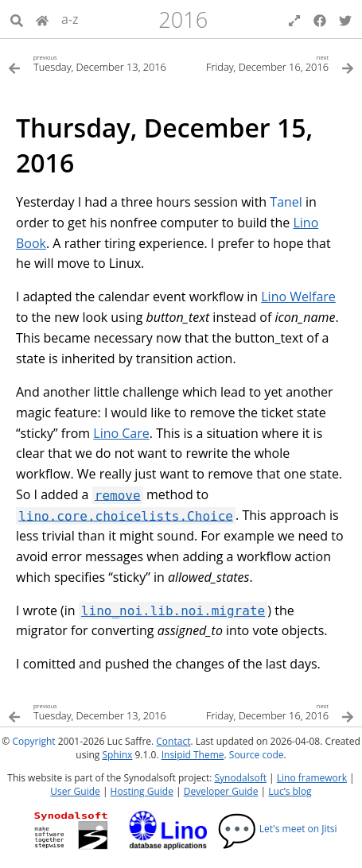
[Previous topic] (95, 62)
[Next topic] (268, 62)
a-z (70, 19)
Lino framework (312, 778)
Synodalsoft (241, 778)
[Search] (17, 19)
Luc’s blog (290, 791)
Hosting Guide (142, 791)
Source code (257, 755)
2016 (183, 19)
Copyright (33, 741)
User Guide (75, 791)
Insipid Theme (193, 755)
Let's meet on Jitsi (277, 829)
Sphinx (117, 755)
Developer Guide (221, 791)
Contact (173, 741)
